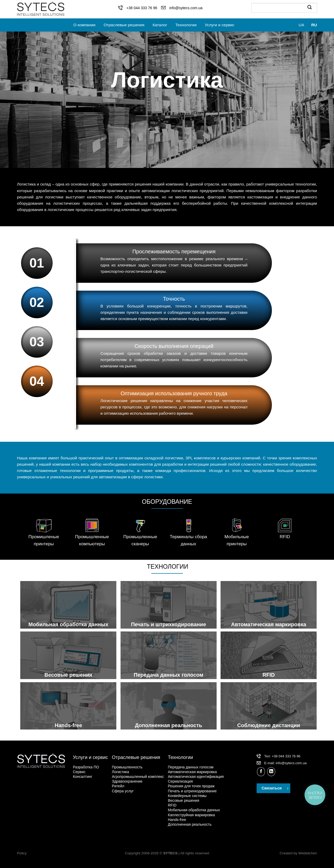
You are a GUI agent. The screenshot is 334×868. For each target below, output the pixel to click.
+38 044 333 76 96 (142, 8)
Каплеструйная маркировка (191, 815)
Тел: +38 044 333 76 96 (282, 756)
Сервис (79, 772)
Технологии (186, 25)
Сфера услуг (123, 791)
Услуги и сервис (220, 25)
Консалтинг (83, 777)
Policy (22, 853)
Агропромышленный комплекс (138, 777)
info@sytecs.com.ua (186, 8)
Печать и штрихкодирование (192, 791)
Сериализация (180, 781)
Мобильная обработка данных (194, 810)
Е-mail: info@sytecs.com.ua (285, 763)
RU (314, 25)
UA (301, 25)
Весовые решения (184, 800)
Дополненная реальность (190, 824)
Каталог (160, 25)
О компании (84, 25)
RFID (172, 805)
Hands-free (177, 820)
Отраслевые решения (124, 25)
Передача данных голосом (191, 767)
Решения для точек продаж (191, 786)
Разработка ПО (86, 767)
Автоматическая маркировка (192, 772)
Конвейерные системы (187, 796)
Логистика (120, 772)
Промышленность (127, 767)
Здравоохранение (127, 781)
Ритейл (118, 786)
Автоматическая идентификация (196, 777)
